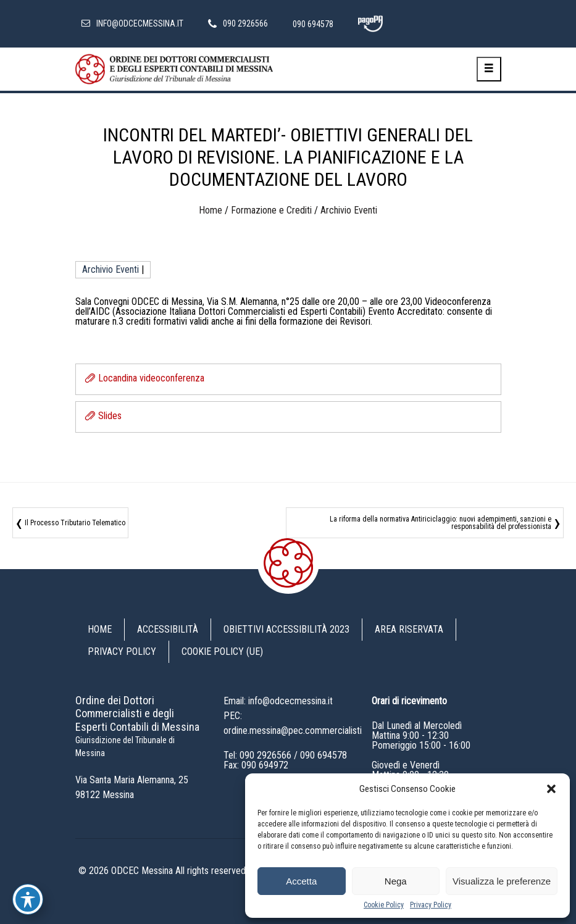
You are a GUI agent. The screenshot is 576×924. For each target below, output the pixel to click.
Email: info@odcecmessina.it (278, 701)
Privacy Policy (431, 905)
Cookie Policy (384, 905)
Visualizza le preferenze (502, 881)
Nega (396, 881)
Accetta (301, 881)
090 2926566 (265, 755)
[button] (551, 789)
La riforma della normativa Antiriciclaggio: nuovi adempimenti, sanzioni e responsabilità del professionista (440, 523)
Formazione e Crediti (271, 210)
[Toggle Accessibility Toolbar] (28, 899)
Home (211, 210)
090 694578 (323, 755)
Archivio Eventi (349, 210)
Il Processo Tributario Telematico (75, 523)
